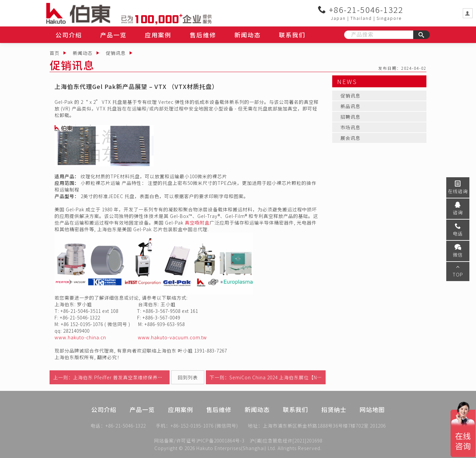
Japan (338, 18)
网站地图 (372, 416)
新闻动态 (248, 35)
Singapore (389, 18)
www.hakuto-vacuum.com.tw (172, 337)
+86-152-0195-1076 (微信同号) (204, 426)
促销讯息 (116, 53)
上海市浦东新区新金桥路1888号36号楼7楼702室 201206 (324, 426)
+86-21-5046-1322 (361, 10)
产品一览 (113, 35)
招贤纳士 (334, 416)
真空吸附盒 (197, 223)
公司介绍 (69, 35)
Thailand (361, 18)
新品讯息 (350, 106)
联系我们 (292, 35)
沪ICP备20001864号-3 (220, 440)
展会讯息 (350, 138)
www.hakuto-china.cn (80, 337)
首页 (55, 53)
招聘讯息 (350, 117)
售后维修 (203, 35)
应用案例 (158, 35)
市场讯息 (350, 127)
